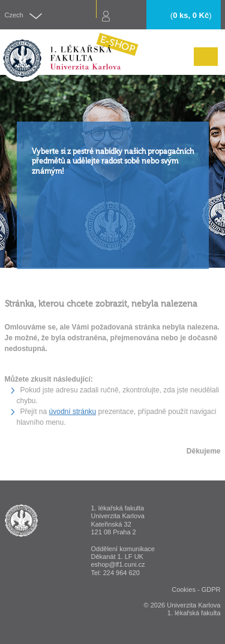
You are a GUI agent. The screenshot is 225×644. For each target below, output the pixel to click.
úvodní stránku (73, 412)
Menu (203, 65)
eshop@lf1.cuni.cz (118, 564)
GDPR (211, 589)
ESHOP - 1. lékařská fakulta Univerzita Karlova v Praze (21, 521)
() (191, 15)
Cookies (184, 589)
